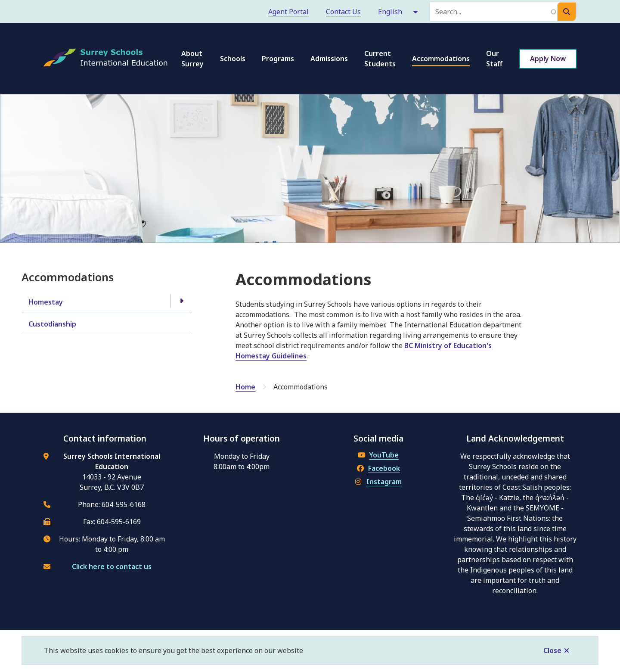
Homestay (46, 302)
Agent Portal (288, 12)
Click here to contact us (112, 566)
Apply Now (548, 59)
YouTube (378, 455)
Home (245, 387)
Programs (278, 59)
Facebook (378, 468)
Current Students (380, 59)
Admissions (329, 59)
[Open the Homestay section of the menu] (181, 301)
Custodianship (52, 324)
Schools (233, 59)
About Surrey (192, 59)
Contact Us (343, 12)
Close (552, 650)
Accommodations (441, 59)
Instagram (378, 482)
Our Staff (494, 59)
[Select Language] (398, 12)
